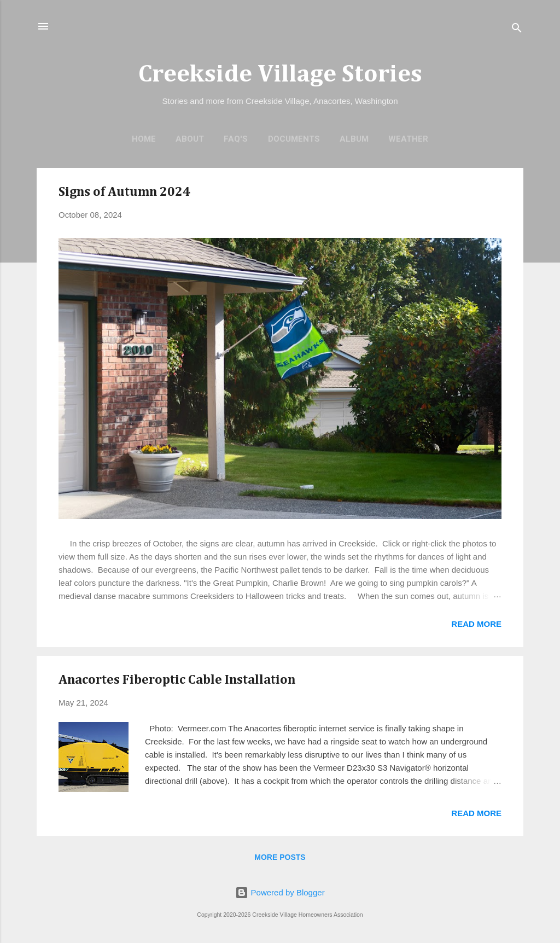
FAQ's (236, 139)
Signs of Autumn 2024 (124, 192)
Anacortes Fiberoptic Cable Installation (177, 680)
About (190, 139)
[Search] (517, 30)
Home (144, 139)
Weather (408, 139)
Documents (294, 139)
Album (354, 139)
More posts (280, 857)
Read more (476, 624)
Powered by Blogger (280, 892)
